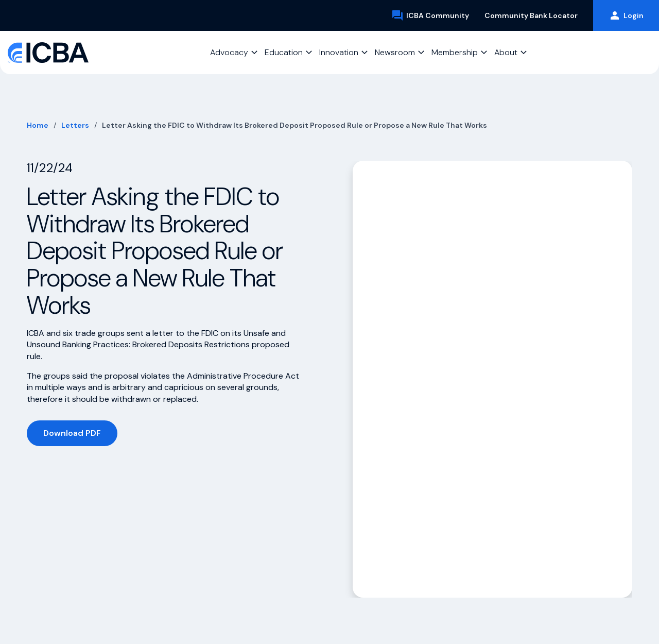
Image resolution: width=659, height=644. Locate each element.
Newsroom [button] (395, 52)
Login (626, 15)
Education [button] (284, 52)
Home (38, 125)
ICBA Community (430, 15)
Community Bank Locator (531, 15)
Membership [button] (455, 52)
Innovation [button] (339, 52)
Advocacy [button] (229, 52)
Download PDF (72, 433)
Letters (75, 125)
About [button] (506, 52)
